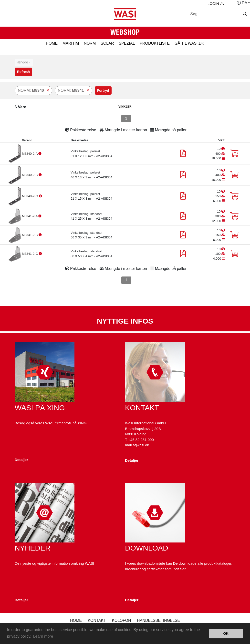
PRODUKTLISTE (155, 43)
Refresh (23, 72)
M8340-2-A (30, 154)
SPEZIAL (127, 43)
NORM (90, 43)
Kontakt (97, 620)
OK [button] (226, 634)
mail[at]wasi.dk (137, 445)
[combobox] (24, 62)
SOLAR (107, 43)
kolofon (121, 620)
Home (76, 620)
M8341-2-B (30, 235)
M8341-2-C (30, 254)
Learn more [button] (43, 636)
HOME (52, 43)
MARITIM (71, 43)
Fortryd (103, 91)
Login (216, 4)
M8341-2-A (30, 216)
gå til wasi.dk (189, 43)
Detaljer (21, 460)
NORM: (33, 90)
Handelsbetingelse (158, 620)
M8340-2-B (30, 175)
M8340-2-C (30, 196)
